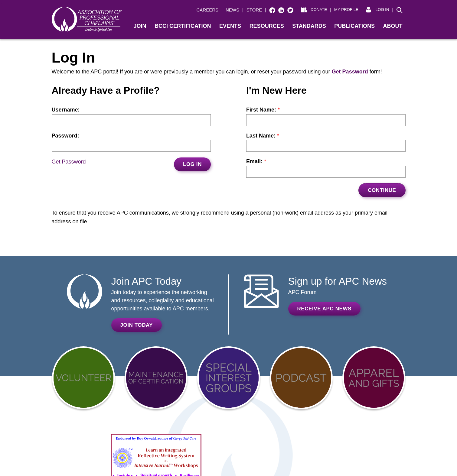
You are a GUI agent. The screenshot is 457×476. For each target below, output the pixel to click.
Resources (267, 26)
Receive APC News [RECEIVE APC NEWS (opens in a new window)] (324, 309)
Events (230, 26)
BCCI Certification (183, 26)
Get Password (69, 162)
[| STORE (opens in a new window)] (245, 10)
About (393, 26)
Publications (354, 26)
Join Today (137, 325)
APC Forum (302, 292)
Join (140, 26)
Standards (309, 26)
